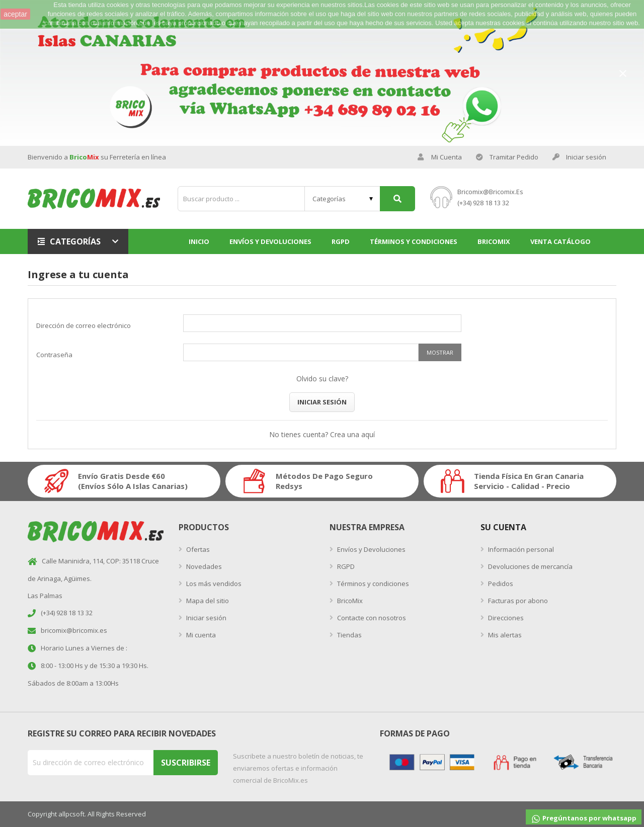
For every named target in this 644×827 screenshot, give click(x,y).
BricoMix (349, 601)
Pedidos (500, 584)
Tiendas (349, 635)
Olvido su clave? (322, 379)
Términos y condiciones (372, 584)
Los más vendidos (213, 584)
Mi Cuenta (440, 157)
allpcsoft (71, 814)
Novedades (203, 566)
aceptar (15, 14)
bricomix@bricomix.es (490, 192)
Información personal (520, 549)
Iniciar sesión (322, 402)
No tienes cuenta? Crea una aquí (322, 434)
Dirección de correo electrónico (84, 325)
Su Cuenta (503, 527)
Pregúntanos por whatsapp (584, 819)
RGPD (345, 566)
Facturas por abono (517, 601)
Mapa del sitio (207, 601)
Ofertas (197, 549)
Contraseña (54, 355)
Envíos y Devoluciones (371, 549)
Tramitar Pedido (507, 157)
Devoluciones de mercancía (530, 566)
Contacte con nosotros (371, 618)
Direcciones (505, 618)
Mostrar (440, 352)
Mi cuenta (200, 635)
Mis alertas (504, 635)
